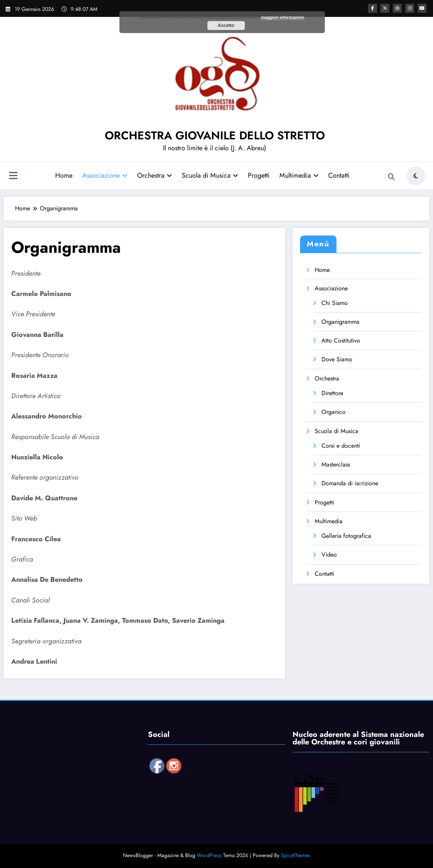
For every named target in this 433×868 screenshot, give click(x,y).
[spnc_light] (416, 176)
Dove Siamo (337, 359)
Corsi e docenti (341, 446)
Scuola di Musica (210, 175)
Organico (333, 412)
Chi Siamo (335, 303)
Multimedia (299, 175)
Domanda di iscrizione (350, 483)
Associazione (105, 175)
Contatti (339, 175)
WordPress (209, 855)
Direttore (332, 393)
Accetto (226, 26)
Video (329, 555)
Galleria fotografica (346, 536)
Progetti (259, 175)
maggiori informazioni (283, 17)
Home (64, 175)
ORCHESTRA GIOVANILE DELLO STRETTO (215, 135)
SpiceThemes (296, 855)
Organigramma (340, 322)
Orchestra (155, 175)
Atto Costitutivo (341, 340)
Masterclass (336, 464)
